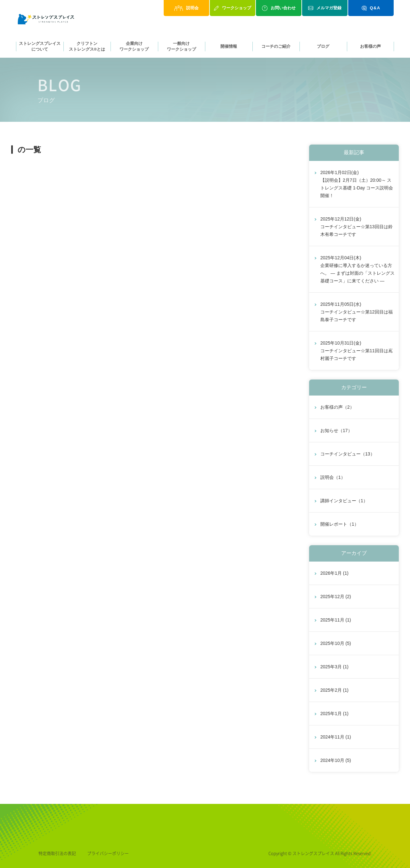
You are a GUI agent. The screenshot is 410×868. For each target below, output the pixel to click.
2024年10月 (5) (336, 760)
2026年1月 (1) (334, 573)
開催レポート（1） (340, 524)
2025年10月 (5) (336, 643)
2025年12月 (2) (336, 597)
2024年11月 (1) (336, 737)
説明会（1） (333, 478)
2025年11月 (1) (336, 620)
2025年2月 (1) (334, 690)
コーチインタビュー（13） (348, 454)
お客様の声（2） (337, 407)
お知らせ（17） (336, 431)
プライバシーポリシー (108, 853)
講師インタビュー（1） (344, 501)
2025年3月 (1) (334, 667)
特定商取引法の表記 (57, 853)
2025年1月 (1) (334, 714)
